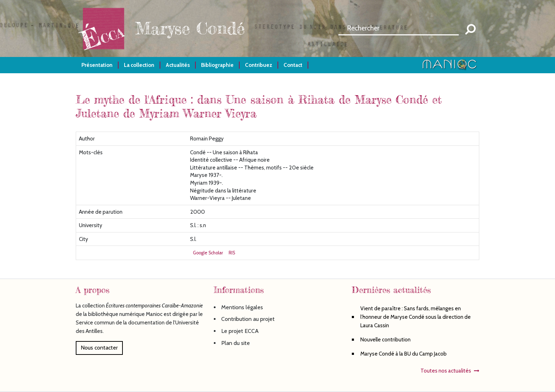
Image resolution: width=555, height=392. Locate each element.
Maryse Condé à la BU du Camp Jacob (404, 354)
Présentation (97, 65)
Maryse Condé (190, 28)
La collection (139, 65)
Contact (293, 65)
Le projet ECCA (240, 331)
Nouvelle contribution (385, 339)
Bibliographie (217, 65)
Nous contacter (99, 348)
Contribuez (259, 65)
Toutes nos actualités (446, 371)
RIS (232, 253)
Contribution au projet (248, 319)
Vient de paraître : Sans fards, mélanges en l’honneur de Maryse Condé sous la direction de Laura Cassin (416, 317)
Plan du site (236, 343)
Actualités (178, 65)
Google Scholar (208, 253)
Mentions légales (242, 307)
